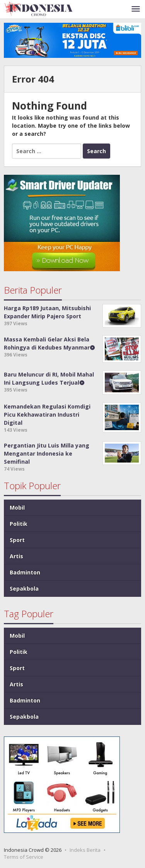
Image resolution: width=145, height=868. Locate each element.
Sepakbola (24, 589)
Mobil (17, 507)
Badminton (25, 572)
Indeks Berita (85, 850)
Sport (17, 540)
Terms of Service (24, 857)
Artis (16, 556)
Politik (19, 524)
